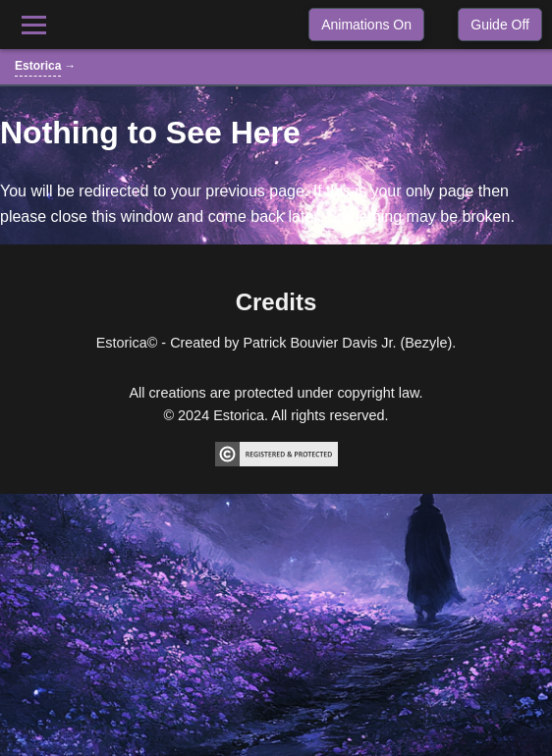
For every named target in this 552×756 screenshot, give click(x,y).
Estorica (38, 66)
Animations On (366, 25)
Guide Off (500, 25)
